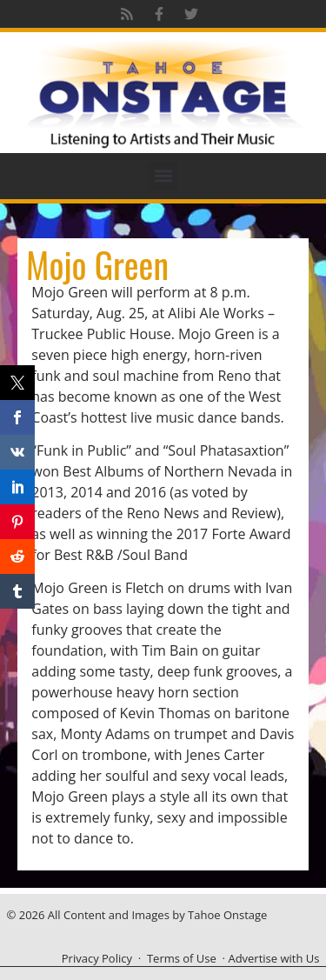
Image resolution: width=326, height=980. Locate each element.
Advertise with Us (273, 958)
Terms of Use (182, 958)
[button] (163, 176)
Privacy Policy (97, 958)
